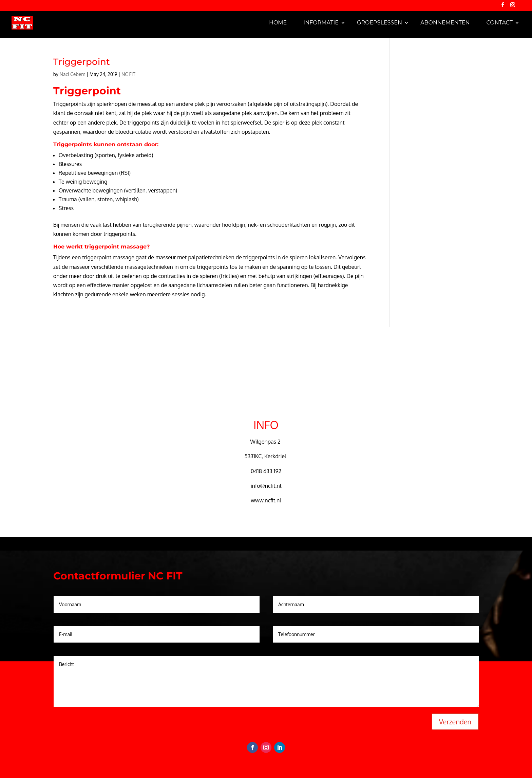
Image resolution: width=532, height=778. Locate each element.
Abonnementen (445, 23)
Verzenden (455, 722)
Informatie (321, 23)
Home (278, 23)
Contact (500, 23)
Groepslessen (379, 23)
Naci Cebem (73, 74)
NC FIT (128, 74)
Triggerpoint (82, 62)
